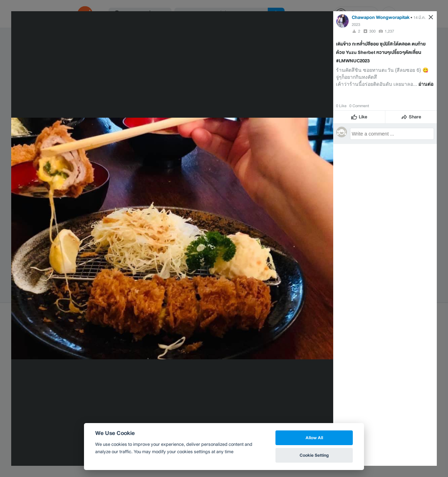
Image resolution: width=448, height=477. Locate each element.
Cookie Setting (314, 455)
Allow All (314, 438)
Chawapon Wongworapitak (381, 17)
